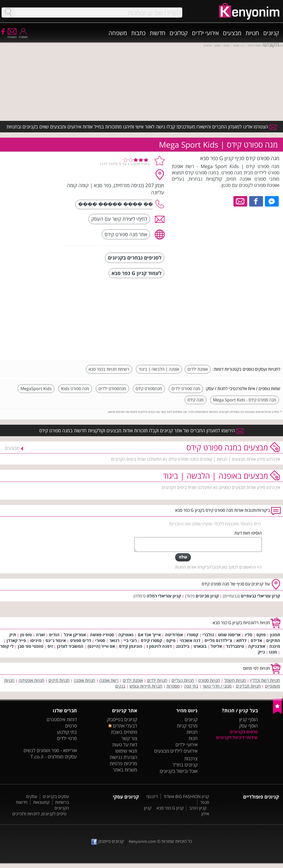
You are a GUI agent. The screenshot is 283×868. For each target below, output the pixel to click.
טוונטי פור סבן (31, 646)
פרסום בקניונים (244, 732)
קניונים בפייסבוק (122, 719)
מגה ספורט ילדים (186, 389)
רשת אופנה (109, 680)
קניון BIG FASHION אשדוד (186, 796)
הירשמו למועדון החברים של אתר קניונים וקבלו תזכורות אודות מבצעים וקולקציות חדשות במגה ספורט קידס (141, 430)
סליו (249, 635)
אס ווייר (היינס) (101, 646)
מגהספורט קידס (149, 389)
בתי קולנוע (67, 732)
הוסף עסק (248, 726)
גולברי (208, 635)
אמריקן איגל (75, 635)
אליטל (216, 646)
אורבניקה (257, 646)
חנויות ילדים (157, 680)
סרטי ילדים (67, 738)
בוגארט (200, 646)
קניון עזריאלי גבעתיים (260, 596)
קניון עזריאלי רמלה (164, 596)
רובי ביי (130, 640)
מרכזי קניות (187, 726)
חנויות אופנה (84, 680)
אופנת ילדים (198, 369)
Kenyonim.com (142, 841)
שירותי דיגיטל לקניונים (237, 737)
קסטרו (193, 635)
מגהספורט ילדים (112, 389)
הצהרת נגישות (123, 757)
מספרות (173, 686)
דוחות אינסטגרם (62, 719)
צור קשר (129, 738)
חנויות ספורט (209, 680)
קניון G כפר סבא (170, 808)
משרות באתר (125, 770)
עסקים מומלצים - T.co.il (54, 757)
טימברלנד (235, 646)
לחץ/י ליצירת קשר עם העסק (119, 219)
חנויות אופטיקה (31, 680)
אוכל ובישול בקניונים (179, 771)
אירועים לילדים (184, 751)
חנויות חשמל (235, 680)
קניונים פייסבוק (107, 841)
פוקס (261, 635)
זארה (40, 635)
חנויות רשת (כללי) (265, 680)
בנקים (120, 686)
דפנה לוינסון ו (159, 646)
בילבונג (183, 646)
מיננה (275, 646)
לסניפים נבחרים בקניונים (135, 258)
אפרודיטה (174, 635)
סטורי (100, 640)
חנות (193, 738)
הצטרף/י (12, 35)
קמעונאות (41, 802)
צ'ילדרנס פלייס (218, 640)
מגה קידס (196, 400)
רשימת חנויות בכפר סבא (109, 369)
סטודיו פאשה (102, 635)
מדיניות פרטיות (123, 763)
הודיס (54, 635)
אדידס (256, 640)
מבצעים (232, 33)
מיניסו (36, 640)
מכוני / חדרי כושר (217, 686)
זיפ (50, 646)
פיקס (171, 640)
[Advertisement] (241, 320)
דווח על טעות (125, 745)
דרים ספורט (81, 640)
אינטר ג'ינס (56, 640)
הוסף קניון (249, 719)
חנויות (252, 33)
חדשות (158, 33)
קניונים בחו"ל (185, 765)
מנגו (273, 652)
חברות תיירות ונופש (146, 686)
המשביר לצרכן (70, 646)
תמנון (275, 635)
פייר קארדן (16, 640)
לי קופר (7, 646)
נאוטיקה (126, 635)
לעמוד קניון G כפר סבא (136, 273)
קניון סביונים (207, 596)
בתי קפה (191, 686)
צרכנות (191, 758)
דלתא (241, 640)
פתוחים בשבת (124, 732)
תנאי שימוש (126, 751)
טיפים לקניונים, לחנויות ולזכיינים (39, 814)
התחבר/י (23, 35)
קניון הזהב (198, 808)
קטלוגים (179, 33)
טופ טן (26, 635)
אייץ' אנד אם (149, 635)
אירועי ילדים (205, 33)
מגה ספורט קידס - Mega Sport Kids (245, 400)
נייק (261, 652)
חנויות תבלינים (248, 686)
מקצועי (271, 44)
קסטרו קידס (151, 640)
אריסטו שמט (229, 635)
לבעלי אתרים (123, 726)
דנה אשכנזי (190, 640)
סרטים (71, 726)
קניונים (271, 33)
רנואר (114, 640)
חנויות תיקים (59, 680)
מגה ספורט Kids (75, 389)
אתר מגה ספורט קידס (126, 234)
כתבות (138, 33)
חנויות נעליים (183, 680)
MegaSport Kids (36, 389)
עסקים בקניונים (56, 796)
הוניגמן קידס (131, 646)
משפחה (118, 33)
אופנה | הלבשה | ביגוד (159, 369)
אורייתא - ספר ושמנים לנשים (50, 750)
